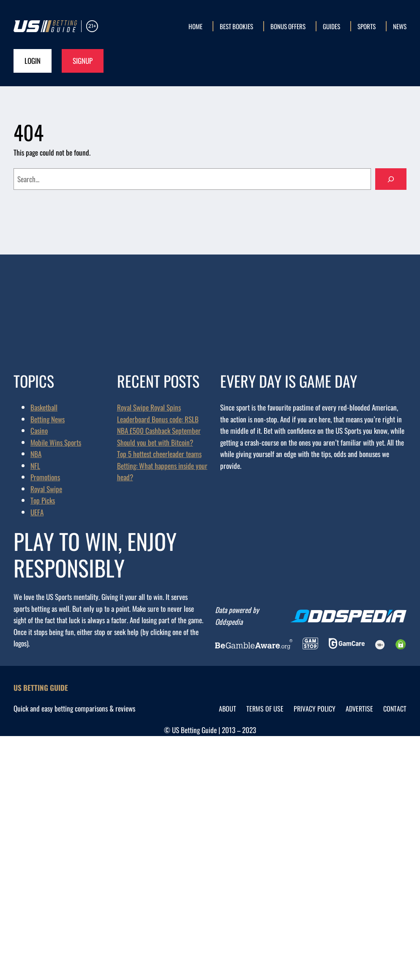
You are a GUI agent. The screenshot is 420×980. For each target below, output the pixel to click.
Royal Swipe (46, 489)
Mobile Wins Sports (56, 442)
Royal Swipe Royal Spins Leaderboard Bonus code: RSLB (158, 413)
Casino (39, 430)
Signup (83, 60)
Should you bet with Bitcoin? (155, 442)
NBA (36, 454)
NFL (35, 465)
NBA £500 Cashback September (159, 430)
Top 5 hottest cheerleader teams (159, 454)
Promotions (45, 477)
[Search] (391, 179)
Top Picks (43, 500)
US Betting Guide (41, 687)
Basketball (44, 407)
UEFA (37, 512)
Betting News (48, 419)
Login (33, 60)
